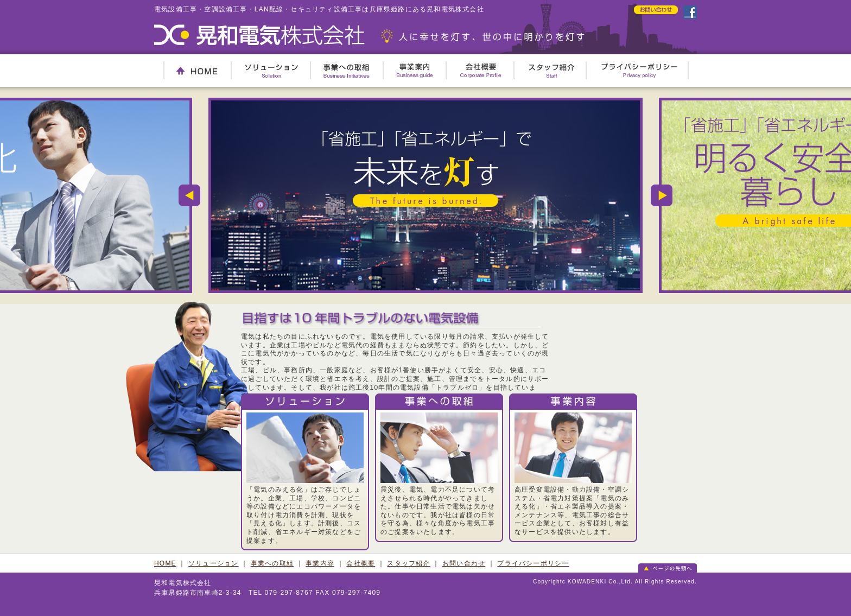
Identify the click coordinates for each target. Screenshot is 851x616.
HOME (197, 71)
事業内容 (320, 563)
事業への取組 (347, 71)
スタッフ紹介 (551, 71)
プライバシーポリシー (639, 71)
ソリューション (271, 71)
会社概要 (481, 71)
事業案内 (415, 71)
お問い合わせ (464, 563)
